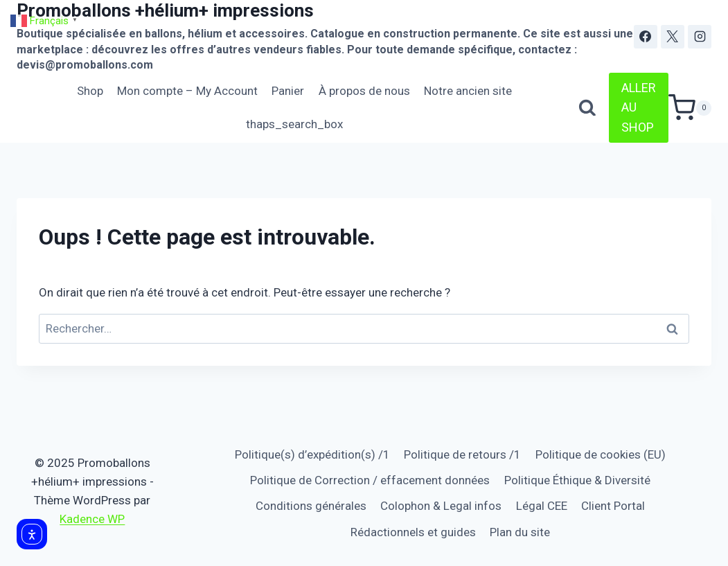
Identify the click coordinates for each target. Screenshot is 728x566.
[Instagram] (700, 37)
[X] (673, 37)
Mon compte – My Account (187, 91)
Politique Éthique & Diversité (577, 480)
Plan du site (520, 532)
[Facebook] (646, 37)
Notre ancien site (468, 91)
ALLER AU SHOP (639, 108)
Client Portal (613, 506)
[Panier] (690, 108)
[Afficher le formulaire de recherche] (587, 108)
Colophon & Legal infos (441, 506)
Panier (288, 91)
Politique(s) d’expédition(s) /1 (312, 454)
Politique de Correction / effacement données (370, 480)
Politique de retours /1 (462, 454)
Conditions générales (311, 506)
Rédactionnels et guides (413, 532)
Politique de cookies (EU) (601, 454)
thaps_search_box (294, 124)
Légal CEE (542, 506)
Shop (90, 91)
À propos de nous (364, 91)
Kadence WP (92, 519)
